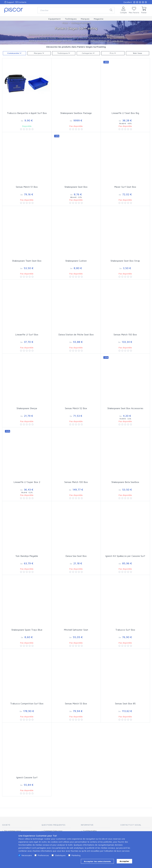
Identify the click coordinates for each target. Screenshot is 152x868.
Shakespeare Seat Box (76, 187)
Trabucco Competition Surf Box (27, 703)
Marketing (76, 855)
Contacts (21, 2)
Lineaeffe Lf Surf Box (27, 334)
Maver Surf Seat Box (125, 187)
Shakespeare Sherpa (27, 408)
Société (6, 825)
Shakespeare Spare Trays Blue (27, 630)
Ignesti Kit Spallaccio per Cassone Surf (125, 556)
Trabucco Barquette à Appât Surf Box (27, 113)
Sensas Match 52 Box (76, 408)
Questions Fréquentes (53, 825)
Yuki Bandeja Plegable (27, 556)
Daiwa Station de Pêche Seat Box (76, 334)
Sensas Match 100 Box (76, 482)
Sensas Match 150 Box (125, 334)
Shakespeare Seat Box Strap (125, 261)
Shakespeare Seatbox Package (76, 113)
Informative (87, 825)
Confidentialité (90, 831)
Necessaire (27, 855)
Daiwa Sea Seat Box (76, 556)
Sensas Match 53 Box (76, 703)
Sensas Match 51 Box (27, 187)
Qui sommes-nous (13, 831)
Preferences (43, 855)
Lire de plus (118, 41)
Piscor (65, 23)
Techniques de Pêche (81, 23)
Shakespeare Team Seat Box (27, 261)
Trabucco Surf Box (125, 630)
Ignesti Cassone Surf (27, 777)
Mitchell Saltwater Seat (76, 630)
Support (9, 2)
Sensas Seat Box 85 (125, 703)
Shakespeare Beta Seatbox (125, 482)
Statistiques (60, 855)
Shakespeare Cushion (76, 261)
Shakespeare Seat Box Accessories (125, 408)
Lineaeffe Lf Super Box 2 (27, 482)
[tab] (17, 826)
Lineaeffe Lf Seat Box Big (125, 113)
